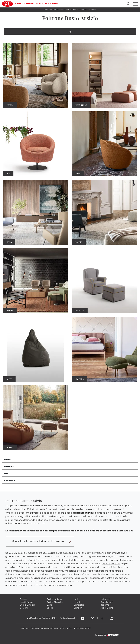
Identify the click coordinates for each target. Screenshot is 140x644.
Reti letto (105, 605)
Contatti (24, 608)
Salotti (50, 608)
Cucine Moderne (54, 599)
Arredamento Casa (58, 10)
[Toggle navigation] (136, 4)
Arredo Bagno (107, 608)
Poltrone (71, 10)
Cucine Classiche (55, 602)
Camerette (79, 605)
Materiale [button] (9, 467)
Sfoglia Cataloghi (28, 605)
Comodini (78, 608)
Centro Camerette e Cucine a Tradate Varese (37, 4)
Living (49, 605)
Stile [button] (6, 474)
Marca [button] (7, 460)
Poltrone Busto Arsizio (87, 10)
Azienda (24, 599)
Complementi (107, 602)
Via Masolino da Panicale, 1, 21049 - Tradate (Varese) (51, 618)
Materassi (105, 599)
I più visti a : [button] (10, 481)
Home (46, 10)
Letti (76, 599)
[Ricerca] (129, 4)
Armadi (77, 602)
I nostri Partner (27, 602)
